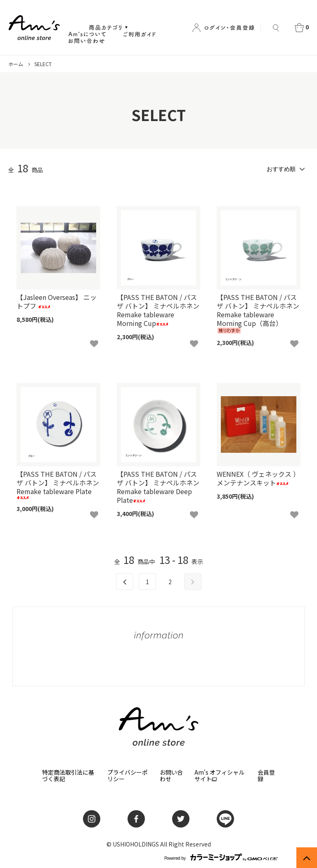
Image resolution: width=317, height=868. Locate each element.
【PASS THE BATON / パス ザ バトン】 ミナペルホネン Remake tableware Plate (58, 484)
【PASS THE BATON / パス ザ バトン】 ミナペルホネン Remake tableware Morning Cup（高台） (258, 313)
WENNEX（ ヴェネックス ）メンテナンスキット (258, 478)
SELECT (43, 64)
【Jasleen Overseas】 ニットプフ (57, 302)
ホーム (16, 64)
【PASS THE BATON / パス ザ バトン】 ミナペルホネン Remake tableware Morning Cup (158, 310)
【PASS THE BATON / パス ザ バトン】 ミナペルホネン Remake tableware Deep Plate (158, 487)
